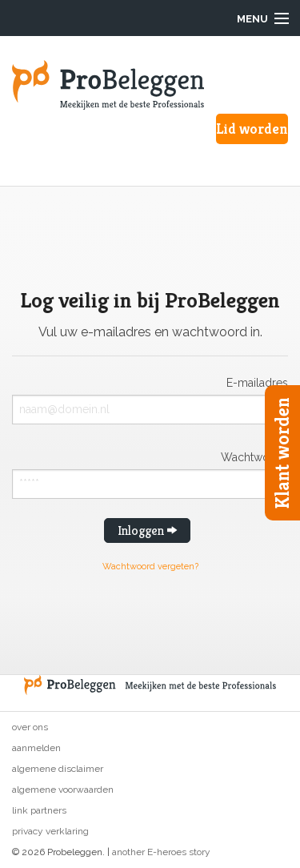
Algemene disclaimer (58, 769)
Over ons (30, 727)
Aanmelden (36, 748)
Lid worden (252, 129)
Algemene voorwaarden (63, 790)
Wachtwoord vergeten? (150, 567)
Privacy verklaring (50, 831)
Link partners (39, 810)
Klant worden (282, 453)
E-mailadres (257, 382)
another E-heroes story (161, 852)
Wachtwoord (254, 457)
